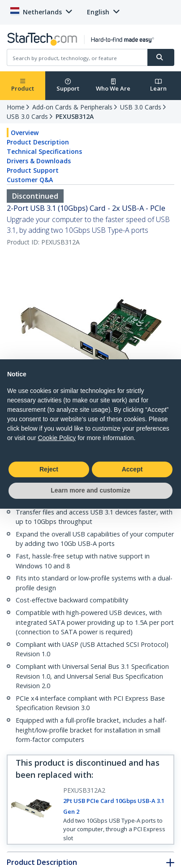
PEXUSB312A (75, 116)
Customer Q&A (30, 180)
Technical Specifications (44, 151)
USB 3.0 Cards (141, 107)
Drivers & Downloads (39, 161)
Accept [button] (132, 469)
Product (23, 85)
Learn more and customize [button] (90, 490)
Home (16, 107)
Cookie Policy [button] (57, 438)
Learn (158, 85)
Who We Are (113, 85)
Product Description (38, 142)
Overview (25, 133)
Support (68, 85)
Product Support (33, 170)
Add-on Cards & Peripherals (72, 107)
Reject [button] (49, 469)
